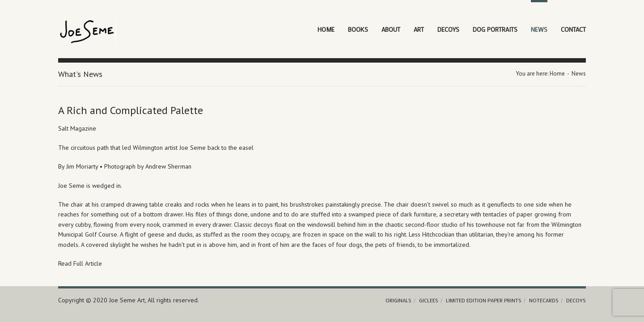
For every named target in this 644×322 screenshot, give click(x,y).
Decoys (448, 29)
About (391, 29)
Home (326, 29)
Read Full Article (80, 263)
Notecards (544, 300)
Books (358, 29)
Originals (398, 300)
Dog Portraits (495, 29)
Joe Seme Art (127, 300)
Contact (573, 29)
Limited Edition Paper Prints (484, 300)
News (539, 29)
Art (419, 29)
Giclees (429, 300)
